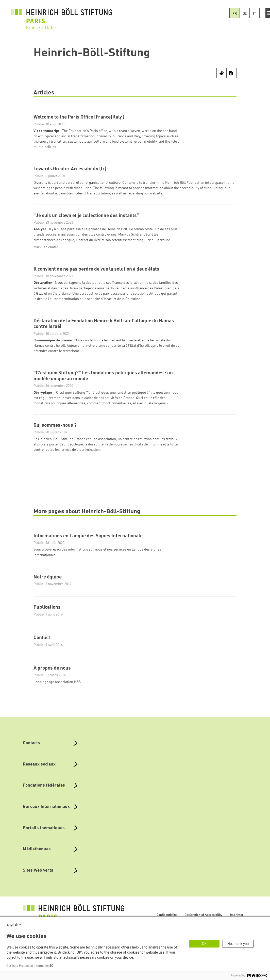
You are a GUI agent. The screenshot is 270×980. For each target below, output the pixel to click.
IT (255, 14)
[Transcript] (231, 73)
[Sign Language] (222, 73)
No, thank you (238, 944)
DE (245, 14)
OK (204, 944)
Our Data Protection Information (28, 966)
